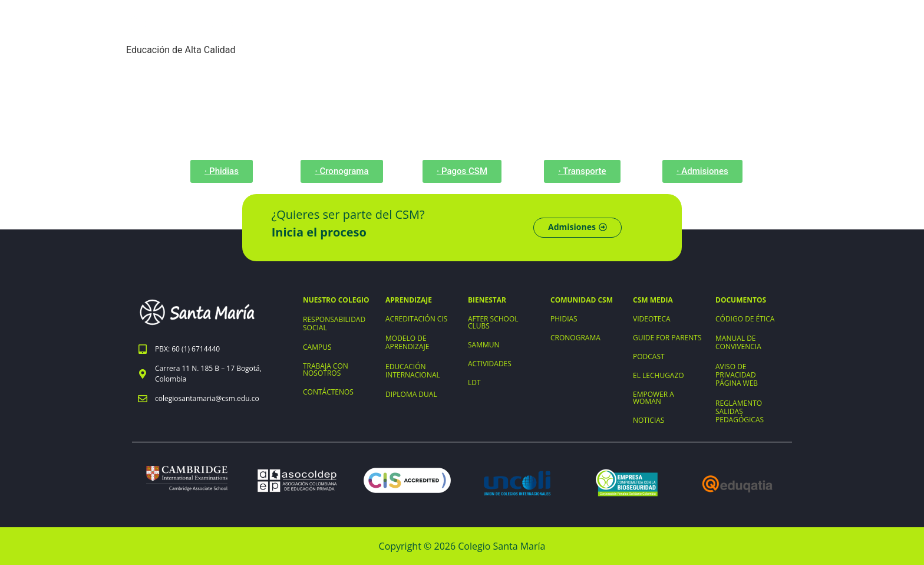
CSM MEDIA (653, 300)
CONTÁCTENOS (328, 392)
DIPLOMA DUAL (411, 394)
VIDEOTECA (652, 319)
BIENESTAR (487, 300)
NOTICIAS (649, 420)
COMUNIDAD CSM (582, 300)
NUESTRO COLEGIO (336, 300)
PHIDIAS (564, 319)
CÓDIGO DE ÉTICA (745, 319)
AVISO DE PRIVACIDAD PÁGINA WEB (737, 375)
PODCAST (649, 357)
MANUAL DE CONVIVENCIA (738, 342)
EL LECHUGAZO (659, 375)
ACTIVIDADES (490, 364)
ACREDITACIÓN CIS (416, 319)
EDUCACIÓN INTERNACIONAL (413, 371)
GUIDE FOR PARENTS (667, 338)
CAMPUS (317, 347)
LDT (474, 382)
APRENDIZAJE (409, 300)
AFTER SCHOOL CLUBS (493, 322)
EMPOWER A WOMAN (654, 398)
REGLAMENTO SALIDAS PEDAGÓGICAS (740, 411)
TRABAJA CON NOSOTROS (326, 369)
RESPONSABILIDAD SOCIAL (334, 323)
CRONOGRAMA (575, 338)
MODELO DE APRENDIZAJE (407, 342)
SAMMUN (484, 345)
